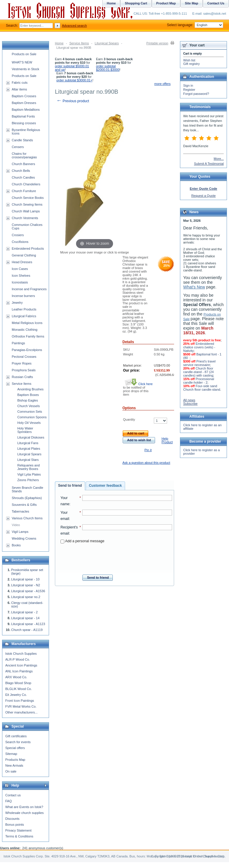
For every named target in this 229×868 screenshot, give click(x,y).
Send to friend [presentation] (70, 486)
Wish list (189, 60)
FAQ (9, 801)
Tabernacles (20, 511)
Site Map (192, 3)
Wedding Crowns (24, 538)
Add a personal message (82, 541)
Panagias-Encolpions (27, 350)
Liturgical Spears (107, 43)
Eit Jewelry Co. (16, 695)
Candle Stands (22, 140)
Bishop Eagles (28, 400)
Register (189, 90)
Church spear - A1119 (27, 630)
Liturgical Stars (28, 460)
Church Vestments (25, 218)
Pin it (148, 450)
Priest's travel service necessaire (199, 363)
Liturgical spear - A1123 (28, 624)
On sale (11, 771)
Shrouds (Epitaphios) (27, 498)
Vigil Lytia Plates (29, 474)
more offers (163, 84)
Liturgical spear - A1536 (28, 591)
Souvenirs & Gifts (24, 505)
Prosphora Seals (24, 370)
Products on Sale (24, 54)
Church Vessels (28, 406)
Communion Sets (30, 412)
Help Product (167, 440)
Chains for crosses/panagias (24, 155)
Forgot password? (196, 94)
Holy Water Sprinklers (25, 430)
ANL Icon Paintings (19, 671)
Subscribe (190, 404)
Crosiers (18, 235)
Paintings (18, 343)
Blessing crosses (24, 123)
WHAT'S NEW (22, 62)
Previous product (73, 101)
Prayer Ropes (22, 363)
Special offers (15, 748)
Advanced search (74, 26)
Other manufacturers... (21, 712)
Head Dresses (22, 262)
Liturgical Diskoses (31, 437)
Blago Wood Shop (18, 683)
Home (59, 43)
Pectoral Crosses (24, 357)
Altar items (19, 89)
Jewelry (17, 303)
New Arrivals (14, 765)
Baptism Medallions (26, 110)
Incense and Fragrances (29, 289)
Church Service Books (28, 198)
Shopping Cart (136, 3)
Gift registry (191, 64)
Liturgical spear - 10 (25, 579)
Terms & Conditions (19, 836)
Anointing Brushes (30, 389)
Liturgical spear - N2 (26, 585)
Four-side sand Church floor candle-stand (202, 388)
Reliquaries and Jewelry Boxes (28, 467)
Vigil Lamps (20, 532)
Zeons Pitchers (28, 480)
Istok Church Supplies (21, 654)
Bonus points (15, 825)
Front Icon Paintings (20, 701)
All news (189, 400)
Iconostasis (20, 282)
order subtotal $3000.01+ (74, 80)
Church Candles (23, 177)
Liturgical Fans (28, 443)
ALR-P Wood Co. (18, 659)
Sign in (188, 85)
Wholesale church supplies (25, 813)
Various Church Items (27, 518)
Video (16, 525)
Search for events (18, 742)
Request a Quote (203, 196)
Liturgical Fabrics (24, 316)
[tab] (70, 486)
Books (16, 545)
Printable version (157, 43)
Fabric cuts (20, 83)
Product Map (166, 3)
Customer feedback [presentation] (105, 486)
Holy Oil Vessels (29, 423)
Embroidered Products (28, 249)
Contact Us (216, 3)
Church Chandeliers (26, 184)
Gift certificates (16, 736)
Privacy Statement (18, 830)
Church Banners (23, 164)
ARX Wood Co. (16, 677)
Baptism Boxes (28, 395)
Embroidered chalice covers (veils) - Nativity (199, 347)
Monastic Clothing (25, 330)
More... (219, 159)
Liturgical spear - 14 (25, 618)
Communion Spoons (32, 417)
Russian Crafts (22, 377)
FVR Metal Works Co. (21, 706)
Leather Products (24, 309)
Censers (18, 147)
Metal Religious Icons (27, 323)
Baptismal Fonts (23, 116)
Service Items (79, 43)
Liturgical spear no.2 (26, 597)
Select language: (195, 25)
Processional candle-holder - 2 (199, 381)
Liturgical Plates (29, 449)
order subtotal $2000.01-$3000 (108, 68)
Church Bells (21, 171)
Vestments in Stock (26, 69)
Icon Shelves (21, 276)
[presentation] (116, 557)
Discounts (12, 819)
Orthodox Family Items (28, 336)
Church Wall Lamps (26, 211)
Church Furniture (24, 191)
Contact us (13, 795)
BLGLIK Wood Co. (18, 689)
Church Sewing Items (27, 204)
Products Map (15, 760)
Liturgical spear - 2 (25, 612)
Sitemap (11, 754)
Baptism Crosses (24, 96)
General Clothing (24, 255)
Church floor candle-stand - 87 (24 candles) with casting (198, 372)
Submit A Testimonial (209, 164)
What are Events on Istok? (24, 807)
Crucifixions (20, 242)
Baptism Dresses (24, 103)
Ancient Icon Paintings (21, 665)
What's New (194, 287)
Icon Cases (20, 269)
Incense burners (23, 296)
